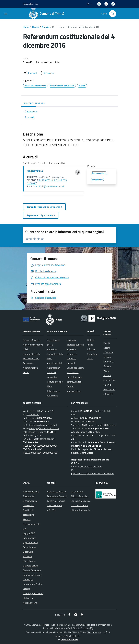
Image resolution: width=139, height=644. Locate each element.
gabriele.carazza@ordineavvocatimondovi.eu (93, 473)
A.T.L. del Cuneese (79, 505)
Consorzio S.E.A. (55, 505)
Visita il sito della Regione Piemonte (64, 492)
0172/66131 (33, 414)
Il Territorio (108, 352)
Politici (26, 372)
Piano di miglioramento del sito (32, 524)
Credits (26, 589)
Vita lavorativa (74, 391)
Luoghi (107, 348)
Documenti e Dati (31, 354)
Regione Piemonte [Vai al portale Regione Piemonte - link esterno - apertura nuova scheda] (31, 4)
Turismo (70, 386)
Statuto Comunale (32, 570)
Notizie (45, 27)
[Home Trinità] (48, 14)
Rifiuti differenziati (79, 496)
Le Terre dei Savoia (56, 501)
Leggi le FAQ (29, 533)
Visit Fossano (77, 492)
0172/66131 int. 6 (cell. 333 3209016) (47, 182)
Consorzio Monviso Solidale (84, 501)
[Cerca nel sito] (113, 14)
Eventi (107, 343)
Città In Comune (81, 628)
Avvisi (90, 359)
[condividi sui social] (30, 73)
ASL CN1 (51, 510)
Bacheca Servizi (31, 566)
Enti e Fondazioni (31, 359)
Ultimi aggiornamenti (33, 593)
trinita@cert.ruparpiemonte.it (43, 425)
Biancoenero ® (94, 632)
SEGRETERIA (35, 171)
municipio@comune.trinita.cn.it (50, 186)
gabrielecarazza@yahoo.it (90, 467)
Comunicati (93, 354)
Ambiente (52, 349)
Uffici (25, 349)
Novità (35, 27)
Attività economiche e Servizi (109, 380)
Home (26, 27)
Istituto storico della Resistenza (86, 510)
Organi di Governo (32, 340)
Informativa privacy (32, 575)
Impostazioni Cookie (33, 584)
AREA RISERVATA (68, 640)
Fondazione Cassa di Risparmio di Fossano (67, 496)
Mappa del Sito (30, 603)
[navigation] (6, 13)
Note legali (28, 579)
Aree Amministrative (33, 345)
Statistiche (28, 598)
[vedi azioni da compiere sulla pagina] (46, 73)
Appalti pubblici (54, 363)
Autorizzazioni (54, 368)
